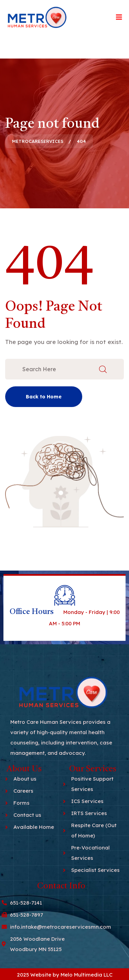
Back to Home (44, 397)
